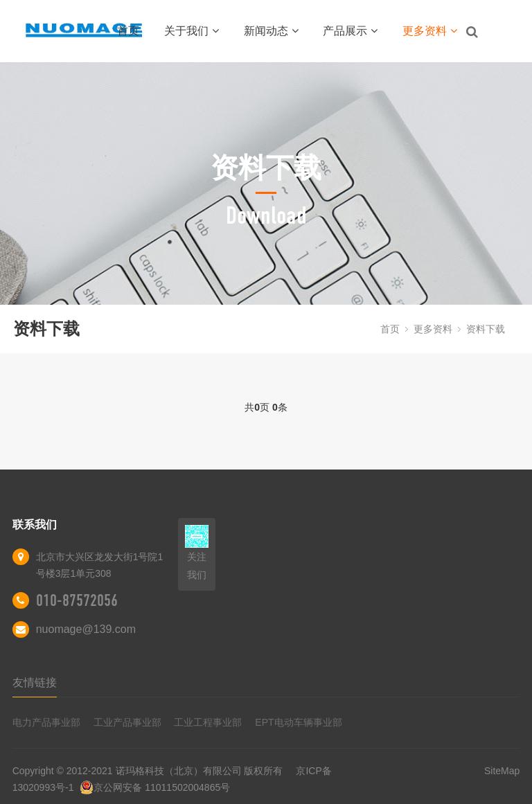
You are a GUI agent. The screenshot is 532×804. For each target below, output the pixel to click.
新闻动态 (271, 31)
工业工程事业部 (208, 722)
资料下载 (486, 329)
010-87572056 (77, 600)
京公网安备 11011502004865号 (155, 787)
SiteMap (502, 771)
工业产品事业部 (127, 722)
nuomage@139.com (86, 629)
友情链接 (35, 682)
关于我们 (192, 31)
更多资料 (430, 31)
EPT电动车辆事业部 (298, 722)
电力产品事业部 (46, 722)
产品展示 (350, 31)
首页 (128, 31)
